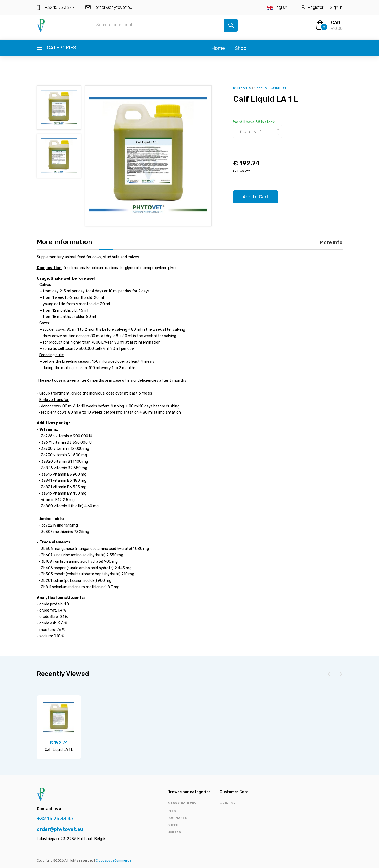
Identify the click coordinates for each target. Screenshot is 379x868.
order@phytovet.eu (113, 7)
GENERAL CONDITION (270, 88)
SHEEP (173, 825)
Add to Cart (255, 197)
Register (316, 7)
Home (218, 48)
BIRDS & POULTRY (182, 803)
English (277, 7)
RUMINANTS (242, 88)
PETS (172, 811)
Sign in (336, 7)
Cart (336, 23)
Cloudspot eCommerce (113, 860)
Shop (241, 48)
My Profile (228, 803)
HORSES (174, 832)
